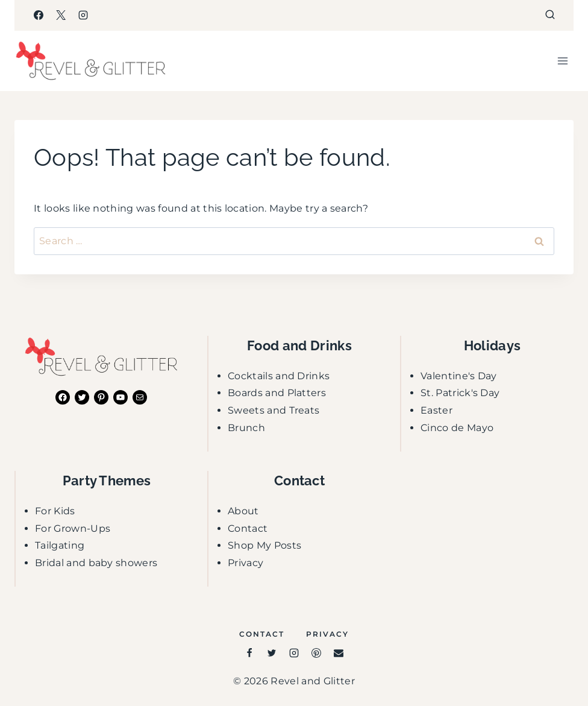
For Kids (55, 511)
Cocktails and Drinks (279, 376)
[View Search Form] (550, 15)
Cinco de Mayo (457, 428)
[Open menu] (562, 61)
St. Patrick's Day (460, 393)
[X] (61, 15)
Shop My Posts (264, 545)
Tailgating (60, 545)
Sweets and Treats (274, 410)
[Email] (339, 653)
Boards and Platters (277, 393)
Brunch (246, 428)
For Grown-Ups (73, 528)
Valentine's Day (459, 376)
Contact (248, 528)
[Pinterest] (316, 653)
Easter (436, 410)
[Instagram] (83, 15)
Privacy (246, 563)
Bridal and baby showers (96, 563)
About (243, 511)
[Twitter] (272, 653)
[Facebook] (39, 15)
